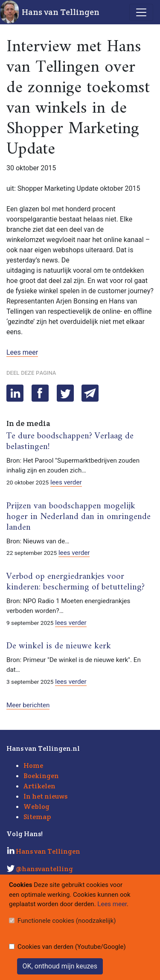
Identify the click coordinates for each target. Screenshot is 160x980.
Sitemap (37, 817)
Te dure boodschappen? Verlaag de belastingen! (70, 442)
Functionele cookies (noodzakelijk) (67, 921)
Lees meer (22, 352)
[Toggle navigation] (141, 12)
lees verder (66, 482)
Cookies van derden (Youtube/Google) (72, 947)
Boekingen (41, 776)
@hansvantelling (44, 869)
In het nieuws (45, 796)
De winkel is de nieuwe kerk (59, 646)
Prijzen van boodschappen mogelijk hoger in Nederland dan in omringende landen (79, 517)
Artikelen (39, 786)
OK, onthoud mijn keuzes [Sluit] (60, 966)
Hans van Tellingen (61, 12)
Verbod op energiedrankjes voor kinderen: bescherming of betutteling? (76, 582)
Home (33, 766)
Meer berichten (28, 705)
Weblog (36, 806)
